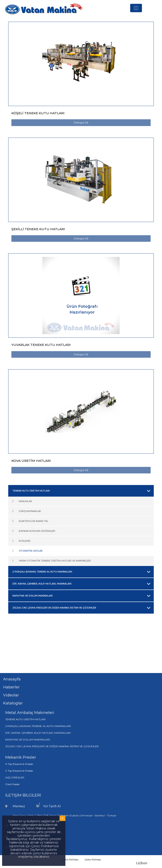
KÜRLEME (25, 541)
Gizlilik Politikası (70, 860)
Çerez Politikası (93, 860)
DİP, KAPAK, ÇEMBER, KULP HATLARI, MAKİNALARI (38, 733)
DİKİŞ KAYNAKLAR (30, 511)
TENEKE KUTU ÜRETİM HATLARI (25, 719)
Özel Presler (13, 784)
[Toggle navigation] (136, 8)
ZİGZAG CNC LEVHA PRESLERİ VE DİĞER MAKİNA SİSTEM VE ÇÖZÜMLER (52, 746)
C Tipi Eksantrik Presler (19, 771)
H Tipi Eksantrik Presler (19, 764)
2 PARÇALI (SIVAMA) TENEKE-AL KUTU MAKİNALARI (38, 726)
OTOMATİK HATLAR (31, 551)
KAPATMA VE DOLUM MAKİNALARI (28, 740)
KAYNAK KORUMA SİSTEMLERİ (37, 531)
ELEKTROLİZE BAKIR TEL (34, 521)
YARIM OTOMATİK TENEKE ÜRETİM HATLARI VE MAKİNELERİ (55, 561)
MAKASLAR (25, 501)
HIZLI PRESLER (15, 777)
